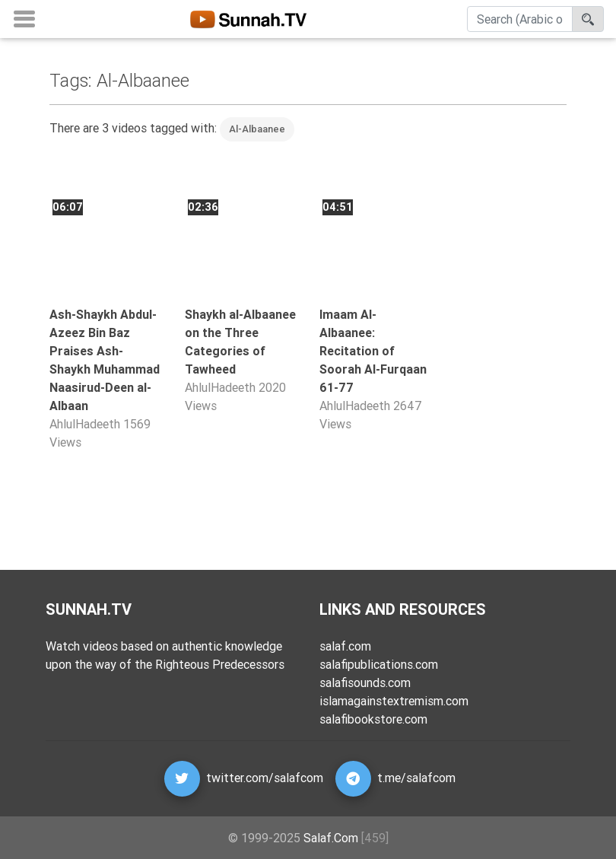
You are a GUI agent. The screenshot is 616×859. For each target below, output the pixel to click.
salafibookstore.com (373, 719)
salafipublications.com (379, 664)
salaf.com (345, 646)
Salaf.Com (331, 838)
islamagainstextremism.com (394, 701)
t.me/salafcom (416, 778)
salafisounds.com (365, 682)
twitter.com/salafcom (265, 778)
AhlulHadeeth (85, 424)
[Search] (520, 22)
